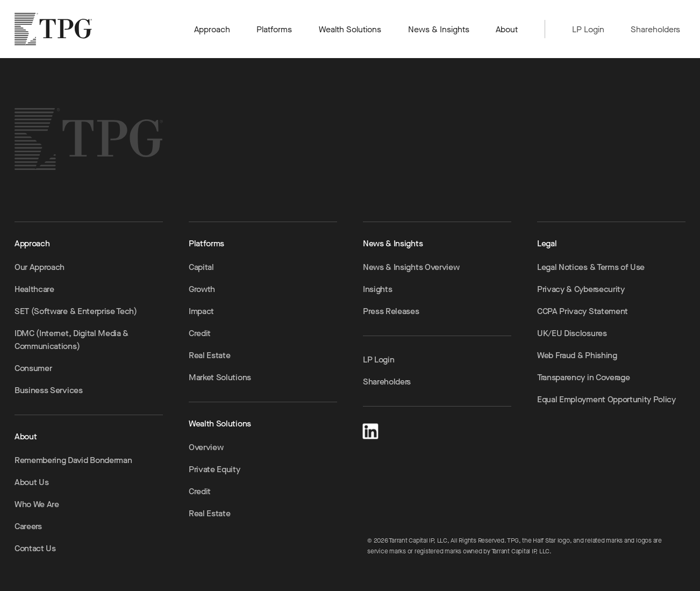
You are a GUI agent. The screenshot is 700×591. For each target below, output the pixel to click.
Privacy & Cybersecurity (581, 289)
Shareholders (655, 29)
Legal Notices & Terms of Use (591, 267)
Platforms (274, 29)
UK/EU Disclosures (572, 333)
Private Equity (215, 469)
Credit (200, 333)
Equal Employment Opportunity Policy (606, 399)
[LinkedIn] (370, 429)
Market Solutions (220, 377)
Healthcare (34, 289)
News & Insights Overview (411, 267)
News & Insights (439, 29)
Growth (202, 289)
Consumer (33, 368)
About (507, 29)
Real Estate (209, 355)
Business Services (49, 390)
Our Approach (40, 267)
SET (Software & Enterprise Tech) (76, 311)
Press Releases (391, 311)
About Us (31, 482)
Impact (201, 311)
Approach (212, 29)
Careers (28, 526)
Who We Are (37, 504)
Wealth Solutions (350, 29)
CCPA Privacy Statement (583, 311)
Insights (377, 289)
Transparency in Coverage (583, 377)
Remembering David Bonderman (73, 460)
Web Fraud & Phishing (577, 355)
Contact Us (35, 548)
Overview (206, 447)
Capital (201, 267)
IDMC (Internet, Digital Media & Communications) (72, 340)
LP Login (588, 29)
